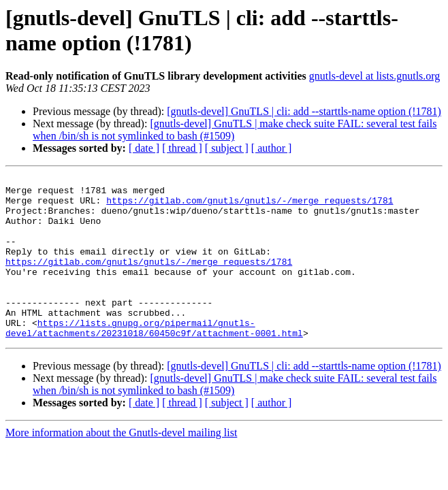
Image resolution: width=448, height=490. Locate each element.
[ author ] (272, 148)
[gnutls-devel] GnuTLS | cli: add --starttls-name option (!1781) (304, 111)
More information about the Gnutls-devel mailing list (121, 465)
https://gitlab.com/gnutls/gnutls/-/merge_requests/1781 (250, 206)
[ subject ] (227, 148)
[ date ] (144, 148)
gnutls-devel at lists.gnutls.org (375, 76)
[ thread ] (182, 148)
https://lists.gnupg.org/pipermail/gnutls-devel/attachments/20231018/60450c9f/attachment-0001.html (154, 359)
